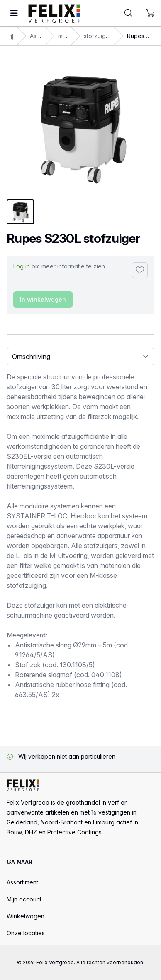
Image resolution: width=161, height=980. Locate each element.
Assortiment (22, 882)
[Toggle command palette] (129, 13)
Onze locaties (26, 933)
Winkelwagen (26, 916)
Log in (22, 266)
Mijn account (24, 899)
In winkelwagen (43, 299)
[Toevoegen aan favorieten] (140, 270)
